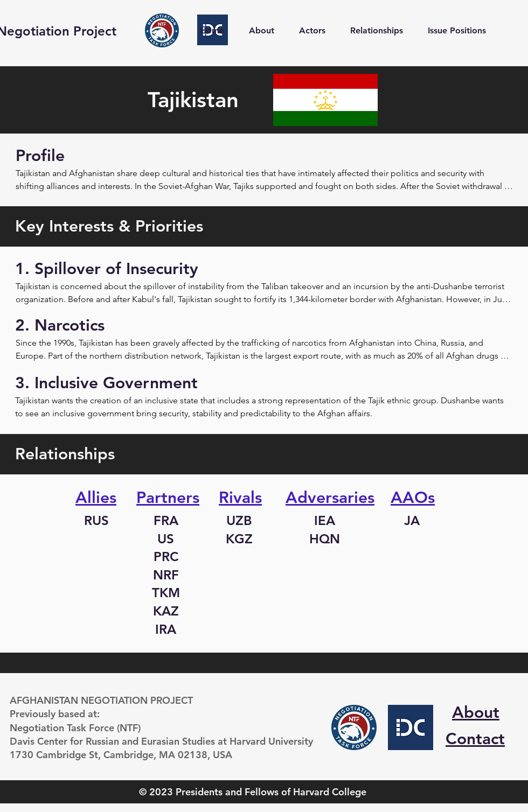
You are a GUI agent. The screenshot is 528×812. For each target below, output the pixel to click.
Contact (475, 739)
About (476, 712)
